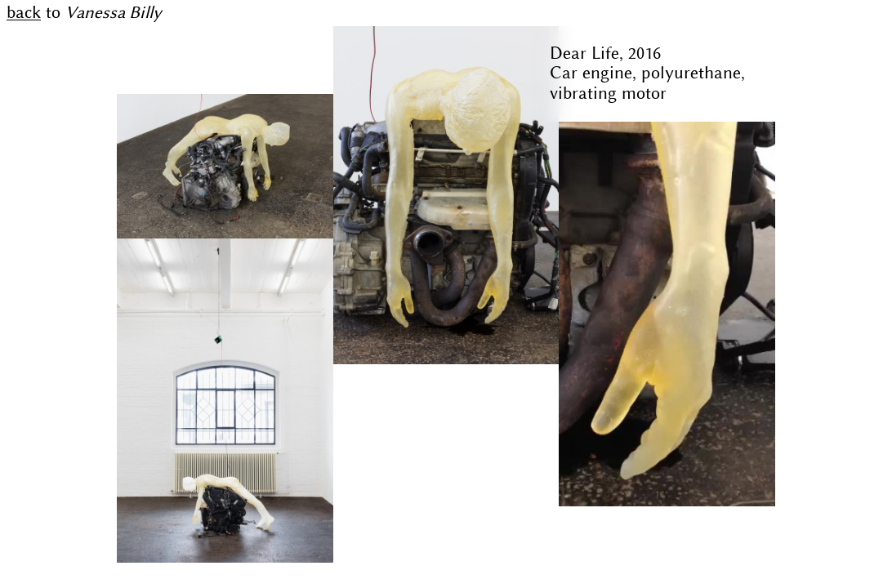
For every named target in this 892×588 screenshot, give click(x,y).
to (84, 13)
